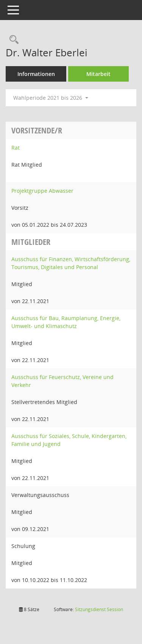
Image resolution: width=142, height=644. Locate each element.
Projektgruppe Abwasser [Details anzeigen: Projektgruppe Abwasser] (42, 191)
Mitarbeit (98, 74)
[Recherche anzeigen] (12, 40)
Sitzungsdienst (99, 609)
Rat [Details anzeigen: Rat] (16, 148)
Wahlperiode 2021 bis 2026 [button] (51, 98)
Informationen (36, 74)
